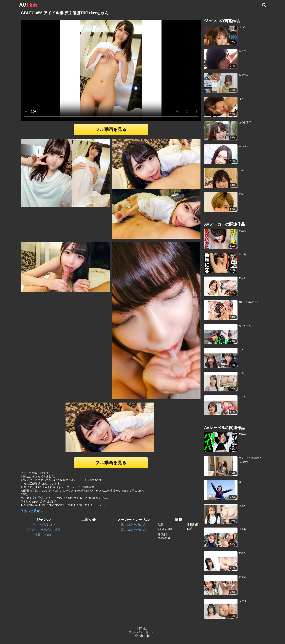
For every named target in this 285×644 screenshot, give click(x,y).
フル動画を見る (111, 129)
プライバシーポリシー (142, 632)
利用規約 (142, 629)
